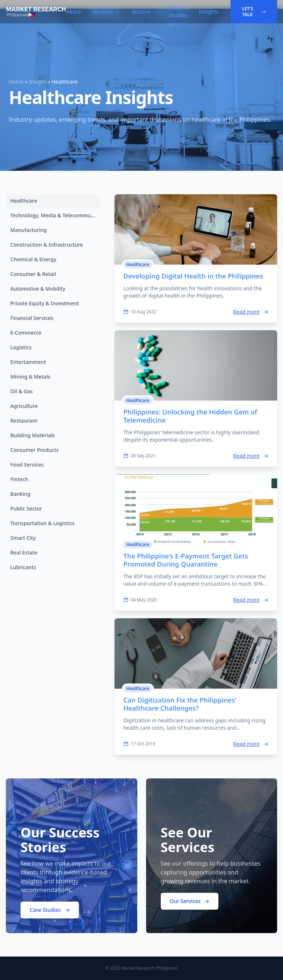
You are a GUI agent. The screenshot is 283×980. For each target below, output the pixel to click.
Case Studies (178, 12)
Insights (209, 12)
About (74, 12)
